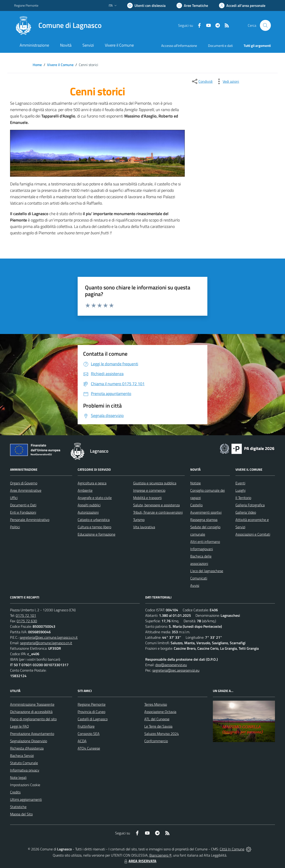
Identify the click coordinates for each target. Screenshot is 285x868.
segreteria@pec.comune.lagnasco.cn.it (49, 637)
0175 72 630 (27, 621)
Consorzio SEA (89, 734)
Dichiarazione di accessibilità (31, 712)
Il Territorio (243, 498)
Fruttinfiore (86, 726)
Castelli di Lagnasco (93, 719)
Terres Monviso (156, 704)
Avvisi (195, 585)
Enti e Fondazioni (23, 512)
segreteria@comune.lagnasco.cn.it (46, 643)
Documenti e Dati (23, 505)
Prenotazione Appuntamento (32, 734)
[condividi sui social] (202, 81)
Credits (15, 792)
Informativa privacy (25, 770)
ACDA (82, 741)
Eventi (240, 483)
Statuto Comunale (24, 763)
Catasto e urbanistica (94, 520)
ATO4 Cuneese (89, 748)
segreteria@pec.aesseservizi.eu (176, 670)
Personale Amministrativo (30, 520)
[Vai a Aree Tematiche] (192, 5)
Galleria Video (246, 512)
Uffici (14, 498)
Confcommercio (156, 741)
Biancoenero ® (160, 855)
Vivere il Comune (60, 65)
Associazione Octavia (160, 712)
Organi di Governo (24, 483)
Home (37, 65)
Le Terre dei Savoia (158, 726)
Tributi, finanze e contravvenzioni (158, 512)
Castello (196, 505)
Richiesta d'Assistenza (27, 748)
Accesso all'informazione (179, 46)
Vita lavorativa (144, 527)
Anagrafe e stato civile (95, 498)
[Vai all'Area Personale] (242, 5)
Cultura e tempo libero (94, 527)
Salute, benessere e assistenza (156, 505)
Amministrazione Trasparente (32, 704)
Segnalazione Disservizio (29, 741)
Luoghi (240, 490)
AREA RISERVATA (140, 861)
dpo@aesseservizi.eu (171, 665)
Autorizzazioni (88, 512)
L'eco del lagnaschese (207, 571)
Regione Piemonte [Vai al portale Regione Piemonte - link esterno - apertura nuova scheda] (26, 5)
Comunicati (199, 578)
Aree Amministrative (26, 490)
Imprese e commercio (149, 490)
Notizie (195, 483)
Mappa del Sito (21, 814)
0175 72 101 (26, 615)
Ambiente (85, 490)
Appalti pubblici (89, 505)
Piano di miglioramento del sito (33, 719)
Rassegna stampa (204, 520)
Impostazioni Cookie (25, 785)
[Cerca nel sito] (265, 25)
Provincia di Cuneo (91, 712)
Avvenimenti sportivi (206, 512)
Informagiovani (202, 549)
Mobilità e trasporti (147, 498)
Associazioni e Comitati (253, 534)
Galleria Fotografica (250, 505)
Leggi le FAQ (20, 726)
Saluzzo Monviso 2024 (162, 734)
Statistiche (18, 807)
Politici (15, 527)
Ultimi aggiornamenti (26, 799)
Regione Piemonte (92, 704)
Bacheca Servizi (22, 756)
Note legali (18, 777)
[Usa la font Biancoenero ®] (146, 5)
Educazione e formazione (96, 534)
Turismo (139, 520)
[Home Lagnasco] (58, 25)
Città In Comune (232, 849)
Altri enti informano (205, 542)
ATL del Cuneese (157, 719)
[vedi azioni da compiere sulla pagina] (227, 81)
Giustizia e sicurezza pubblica (155, 483)
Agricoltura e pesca (92, 483)
